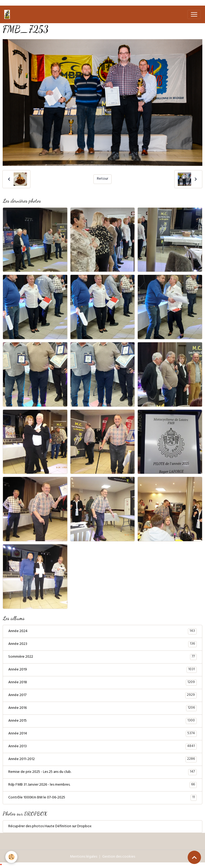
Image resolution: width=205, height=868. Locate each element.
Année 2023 (102, 644)
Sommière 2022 (102, 657)
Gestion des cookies (119, 857)
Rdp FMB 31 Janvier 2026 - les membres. (102, 785)
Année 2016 (102, 708)
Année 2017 (102, 695)
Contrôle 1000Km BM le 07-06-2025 (102, 798)
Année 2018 (102, 682)
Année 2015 (102, 721)
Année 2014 (102, 734)
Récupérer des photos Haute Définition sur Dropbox (50, 827)
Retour (102, 179)
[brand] (8, 14)
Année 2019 (102, 670)
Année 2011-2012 (102, 759)
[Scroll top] (194, 857)
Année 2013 (102, 746)
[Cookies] (11, 857)
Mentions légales (84, 857)
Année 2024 (102, 631)
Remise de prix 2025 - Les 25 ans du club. (102, 772)
